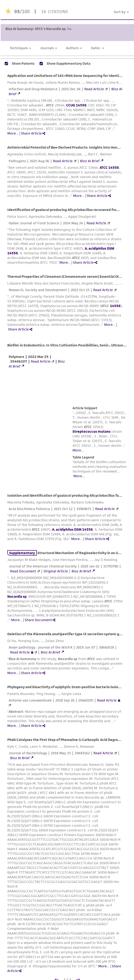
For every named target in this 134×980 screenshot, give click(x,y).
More (12, 133)
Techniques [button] (20, 48)
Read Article (94, 89)
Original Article (56, 571)
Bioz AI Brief (90, 161)
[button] (122, 12)
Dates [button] (97, 48)
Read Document (23, 571)
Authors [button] (74, 48)
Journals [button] (49, 48)
